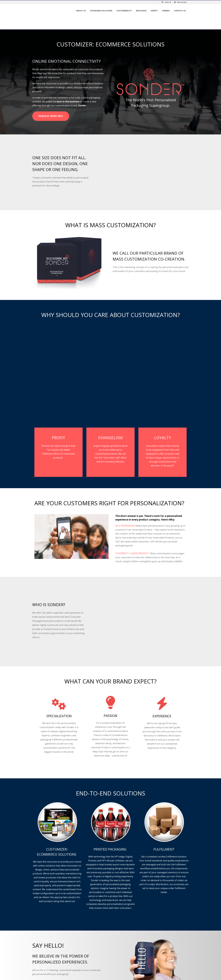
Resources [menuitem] (141, 11)
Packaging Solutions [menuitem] (101, 11)
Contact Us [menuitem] (180, 11)
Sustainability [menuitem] (124, 11)
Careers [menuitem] (166, 11)
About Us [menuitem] (81, 11)
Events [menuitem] (154, 11)
